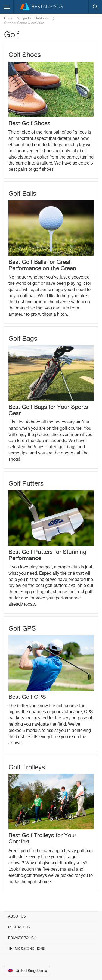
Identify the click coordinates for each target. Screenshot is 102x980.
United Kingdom (27, 971)
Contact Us (19, 927)
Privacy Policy (22, 938)
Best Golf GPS (27, 697)
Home (8, 18)
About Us (17, 917)
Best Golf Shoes (29, 124)
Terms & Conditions (27, 949)
